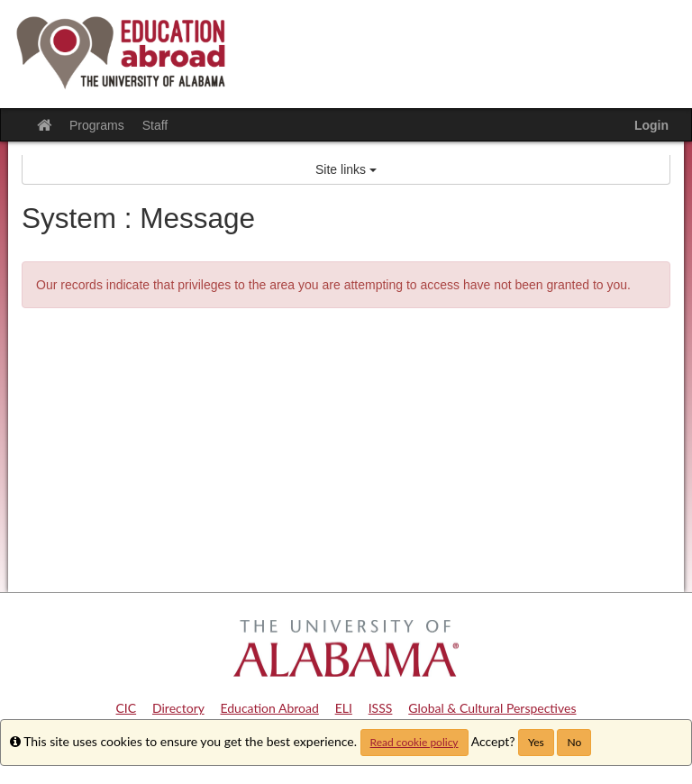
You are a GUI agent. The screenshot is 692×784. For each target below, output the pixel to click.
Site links (346, 169)
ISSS (381, 708)
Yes (536, 742)
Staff (155, 125)
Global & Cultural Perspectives (492, 708)
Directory (178, 708)
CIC (127, 708)
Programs (97, 125)
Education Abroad (269, 708)
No (574, 742)
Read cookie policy (414, 742)
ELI (344, 708)
